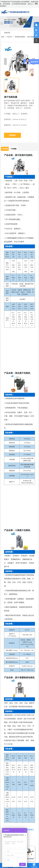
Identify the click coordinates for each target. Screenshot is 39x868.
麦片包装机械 (32, 37)
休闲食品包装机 (20, 37)
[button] (5, 61)
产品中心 (10, 37)
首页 (3, 37)
